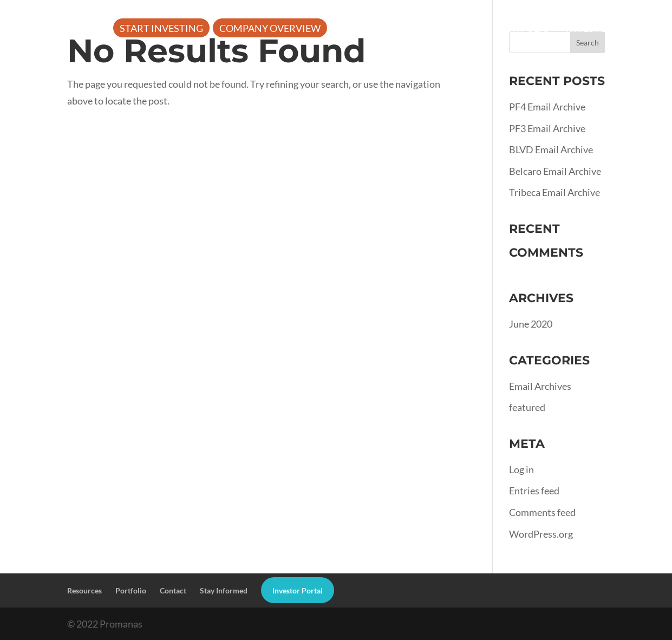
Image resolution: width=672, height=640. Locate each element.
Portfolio (522, 29)
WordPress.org (541, 534)
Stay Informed (224, 590)
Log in (521, 469)
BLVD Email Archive (551, 149)
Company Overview (270, 29)
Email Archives (540, 386)
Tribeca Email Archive (554, 192)
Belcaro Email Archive (555, 171)
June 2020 (531, 324)
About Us (361, 29)
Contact (173, 590)
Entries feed (534, 491)
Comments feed (542, 512)
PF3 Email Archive (547, 128)
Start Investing (161, 29)
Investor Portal (609, 29)
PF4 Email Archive (547, 107)
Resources (440, 29)
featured (527, 407)
